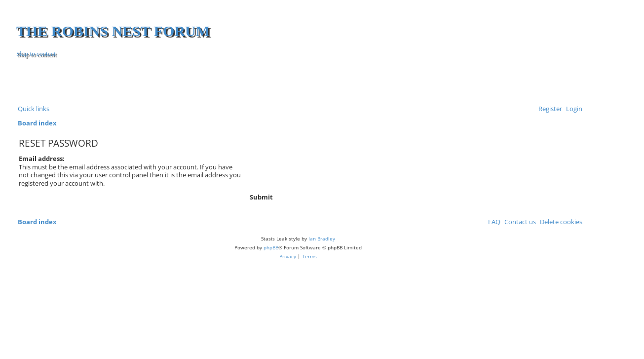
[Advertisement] (464, 82)
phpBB (271, 247)
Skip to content (36, 54)
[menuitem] (572, 109)
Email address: (42, 159)
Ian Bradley (322, 239)
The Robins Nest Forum (113, 31)
